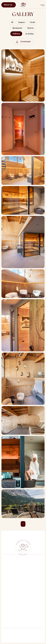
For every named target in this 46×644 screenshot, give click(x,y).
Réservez (8, 5)
